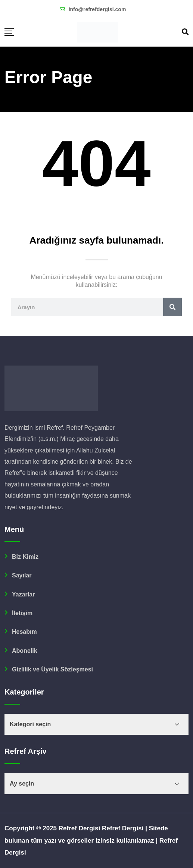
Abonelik (25, 651)
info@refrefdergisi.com (97, 9)
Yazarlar (23, 594)
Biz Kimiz (25, 557)
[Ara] (172, 307)
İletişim (22, 613)
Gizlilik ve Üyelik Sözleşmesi (52, 669)
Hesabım (24, 632)
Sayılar (22, 575)
